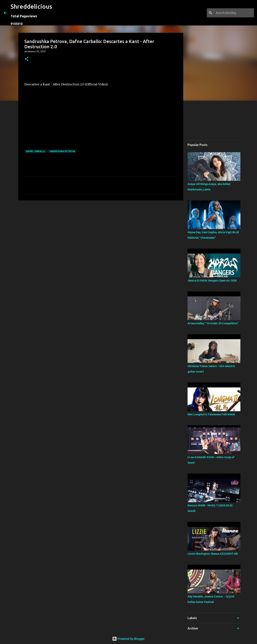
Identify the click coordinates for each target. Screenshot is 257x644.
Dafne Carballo (35, 151)
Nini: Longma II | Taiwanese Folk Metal (211, 414)
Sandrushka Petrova (62, 151)
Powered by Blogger (128, 639)
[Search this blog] (234, 13)
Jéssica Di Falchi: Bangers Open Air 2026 (212, 281)
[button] (27, 59)
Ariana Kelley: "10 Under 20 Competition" (213, 323)
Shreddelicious (31, 6)
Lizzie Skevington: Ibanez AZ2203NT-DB (213, 554)
